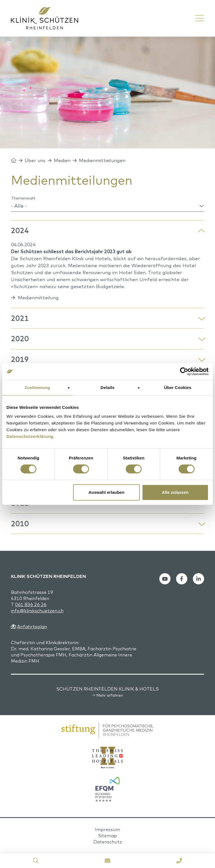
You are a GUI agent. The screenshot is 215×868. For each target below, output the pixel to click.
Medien (62, 160)
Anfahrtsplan (32, 627)
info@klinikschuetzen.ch (37, 611)
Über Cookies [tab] (178, 387)
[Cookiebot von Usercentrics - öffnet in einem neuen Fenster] (184, 371)
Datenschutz (108, 842)
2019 (20, 359)
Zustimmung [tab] (37, 387)
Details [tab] (107, 387)
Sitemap (107, 836)
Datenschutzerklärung (30, 436)
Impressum (107, 829)
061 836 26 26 (31, 604)
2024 (20, 230)
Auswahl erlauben (106, 492)
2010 (20, 524)
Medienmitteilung (38, 297)
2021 (20, 318)
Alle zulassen (175, 492)
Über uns (35, 160)
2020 (20, 339)
